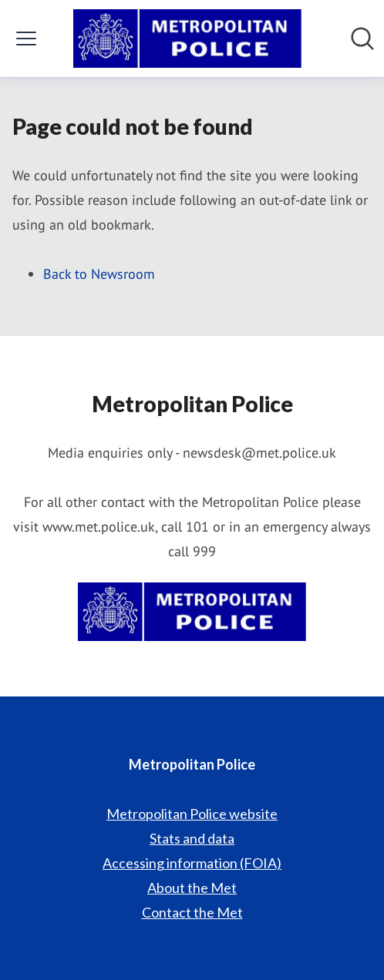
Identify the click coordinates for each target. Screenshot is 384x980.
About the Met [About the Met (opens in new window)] (192, 888)
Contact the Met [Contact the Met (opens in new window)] (192, 912)
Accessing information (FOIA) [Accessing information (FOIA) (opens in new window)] (192, 863)
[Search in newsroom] (362, 39)
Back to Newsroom (99, 274)
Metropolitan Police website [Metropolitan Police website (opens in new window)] (192, 814)
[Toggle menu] (26, 39)
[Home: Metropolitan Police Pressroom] (187, 39)
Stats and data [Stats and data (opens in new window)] (192, 838)
